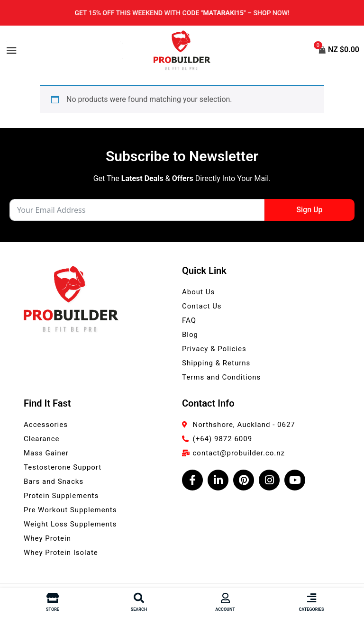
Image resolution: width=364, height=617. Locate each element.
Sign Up (309, 210)
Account (225, 609)
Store (53, 609)
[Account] (225, 598)
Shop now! (273, 13)
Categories (311, 609)
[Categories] (311, 598)
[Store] (53, 598)
